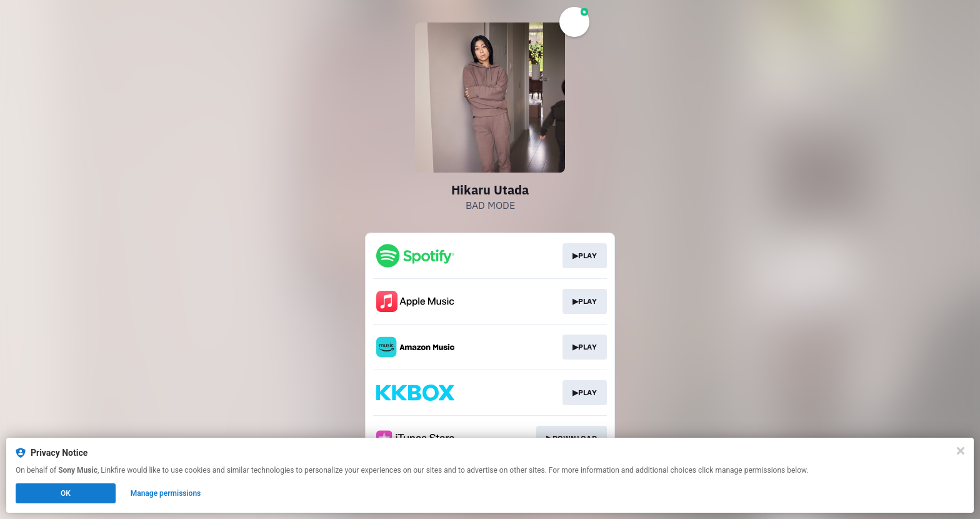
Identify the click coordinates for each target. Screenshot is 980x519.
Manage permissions (166, 493)
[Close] (961, 451)
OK (66, 493)
